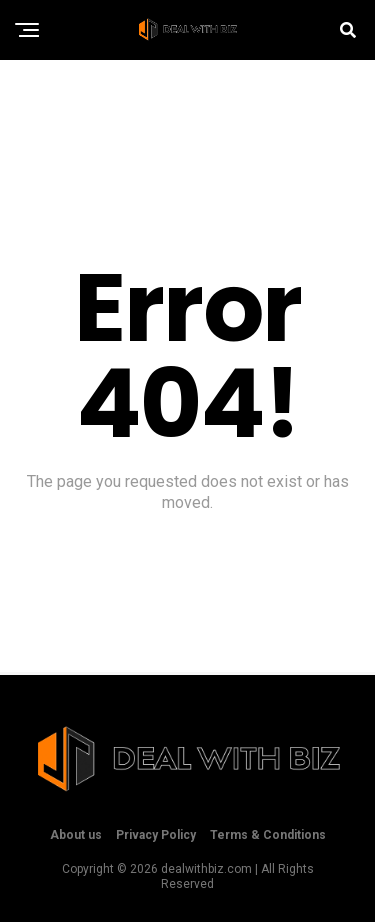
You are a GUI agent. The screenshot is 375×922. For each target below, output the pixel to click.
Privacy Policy (156, 835)
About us (76, 835)
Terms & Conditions (268, 835)
